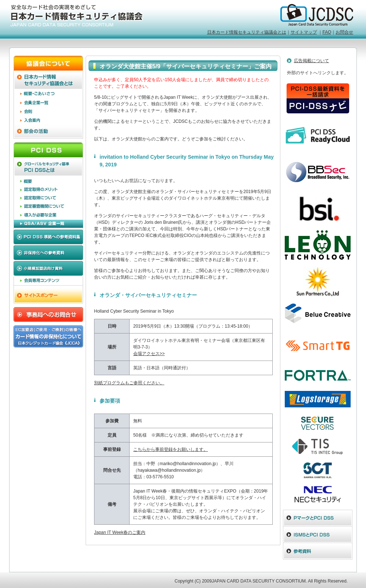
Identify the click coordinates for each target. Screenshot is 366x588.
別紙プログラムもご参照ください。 (129, 383)
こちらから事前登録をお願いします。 (171, 449)
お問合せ (344, 32)
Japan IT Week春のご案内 (120, 532)
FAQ (327, 32)
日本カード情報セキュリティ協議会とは (247, 32)
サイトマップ (304, 32)
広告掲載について (311, 61)
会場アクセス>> (149, 354)
